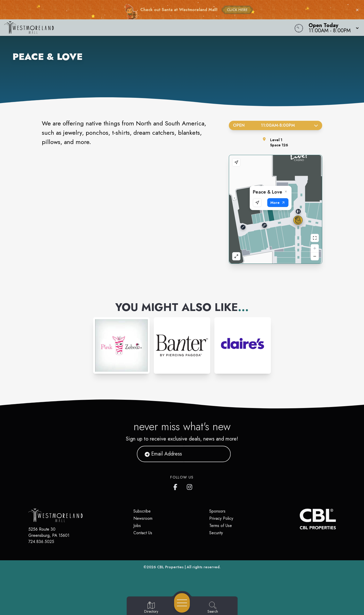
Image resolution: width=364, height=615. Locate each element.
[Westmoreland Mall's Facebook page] (176, 486)
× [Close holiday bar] (357, 10)
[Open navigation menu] (182, 603)
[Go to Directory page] (151, 608)
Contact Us (143, 533)
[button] (332, 28)
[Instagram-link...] (121, 345)
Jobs (137, 526)
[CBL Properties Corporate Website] (300, 519)
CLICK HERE (237, 10)
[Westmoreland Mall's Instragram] (190, 486)
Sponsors (217, 511)
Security (216, 533)
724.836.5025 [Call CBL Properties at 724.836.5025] (41, 542)
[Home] (137, 28)
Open (276, 125)
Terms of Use (221, 526)
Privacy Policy (221, 518)
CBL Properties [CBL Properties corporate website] (170, 567)
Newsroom (143, 518)
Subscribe (142, 511)
